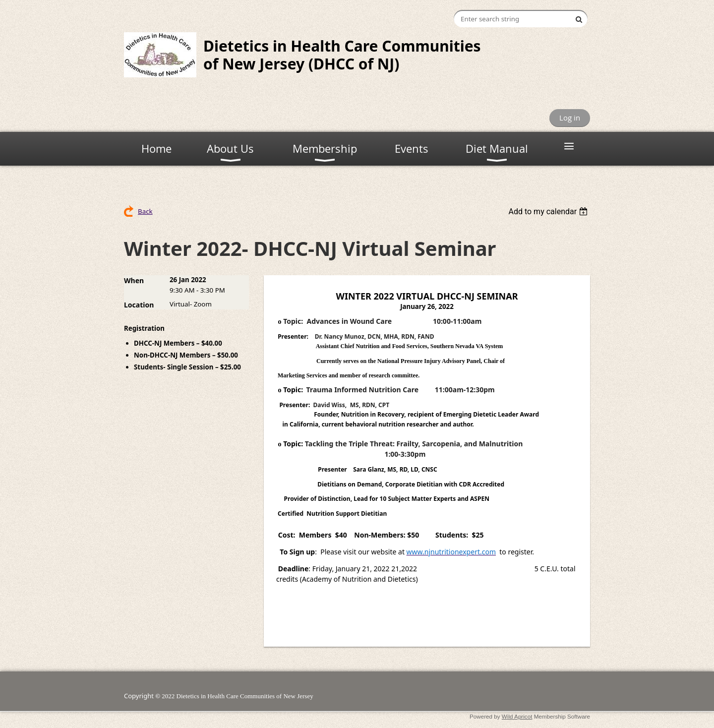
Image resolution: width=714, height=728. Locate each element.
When (134, 280)
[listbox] (549, 212)
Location (139, 305)
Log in (570, 118)
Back (145, 211)
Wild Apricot (517, 716)
